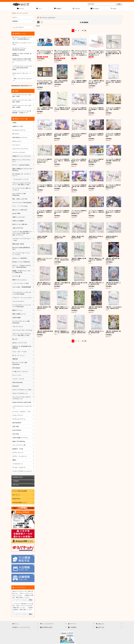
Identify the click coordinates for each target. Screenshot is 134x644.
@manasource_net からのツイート (22, 86)
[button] (113, 9)
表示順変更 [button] (84, 22)
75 (83, 31)
